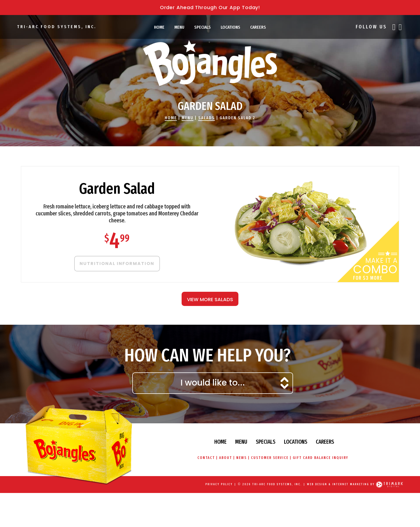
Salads (207, 118)
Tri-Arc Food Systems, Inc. (57, 27)
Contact (206, 458)
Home (159, 27)
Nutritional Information (117, 263)
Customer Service (270, 458)
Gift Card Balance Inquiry (321, 458)
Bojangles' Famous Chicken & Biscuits (210, 63)
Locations (230, 27)
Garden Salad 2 (237, 118)
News (241, 458)
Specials (202, 27)
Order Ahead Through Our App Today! (210, 7)
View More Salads (210, 299)
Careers (258, 27)
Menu (179, 27)
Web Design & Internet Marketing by (341, 484)
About (225, 458)
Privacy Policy (219, 484)
